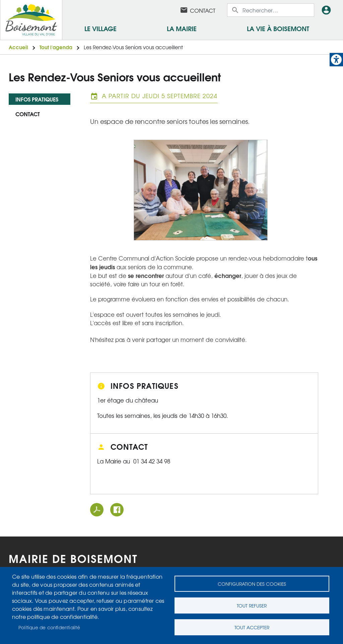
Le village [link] (100, 28)
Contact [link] (203, 10)
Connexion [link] (328, 10)
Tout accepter (252, 627)
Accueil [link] (18, 47)
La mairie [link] (182, 28)
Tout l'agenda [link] (56, 47)
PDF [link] (97, 510)
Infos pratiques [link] (37, 99)
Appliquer (236, 10)
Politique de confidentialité (49, 627)
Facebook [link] (166, 10)
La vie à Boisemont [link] (278, 28)
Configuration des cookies (252, 584)
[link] (336, 60)
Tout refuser (252, 605)
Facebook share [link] (117, 510)
